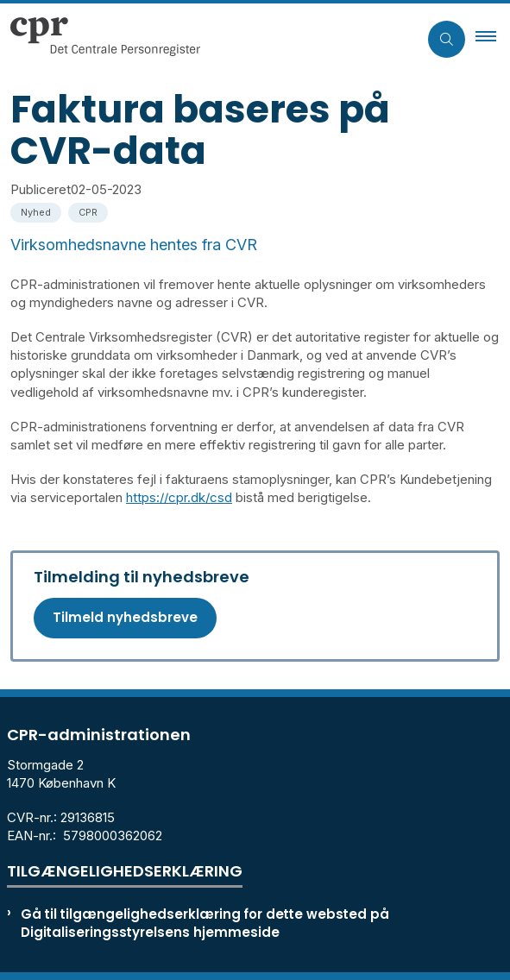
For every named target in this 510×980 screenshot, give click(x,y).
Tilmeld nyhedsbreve (125, 617)
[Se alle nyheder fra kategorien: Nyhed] (38, 211)
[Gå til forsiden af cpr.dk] (209, 39)
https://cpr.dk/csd (179, 497)
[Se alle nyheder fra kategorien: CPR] (90, 211)
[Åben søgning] (447, 39)
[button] (493, 39)
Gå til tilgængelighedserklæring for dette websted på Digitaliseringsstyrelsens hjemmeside (205, 923)
